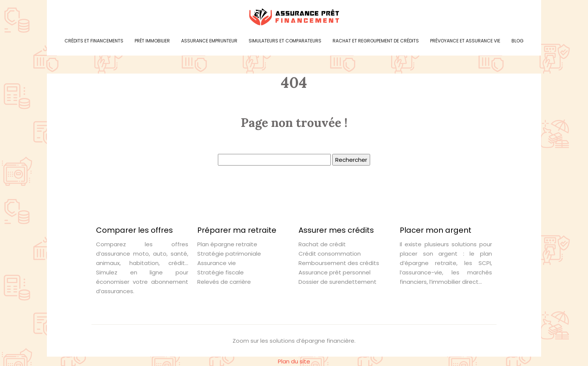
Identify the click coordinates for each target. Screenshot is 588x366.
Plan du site (294, 361)
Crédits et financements (94, 41)
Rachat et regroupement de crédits (376, 41)
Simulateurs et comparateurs (285, 41)
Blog (517, 41)
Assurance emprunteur (209, 41)
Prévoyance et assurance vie (465, 41)
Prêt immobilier (152, 41)
